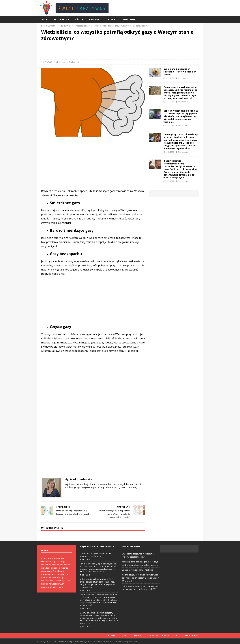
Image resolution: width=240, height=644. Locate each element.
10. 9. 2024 (170, 78)
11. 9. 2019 (50, 62)
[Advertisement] (120, 51)
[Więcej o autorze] (128, 487)
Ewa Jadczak (183, 125)
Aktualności (61, 19)
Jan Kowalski (183, 102)
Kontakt (140, 635)
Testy (44, 19)
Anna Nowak (183, 78)
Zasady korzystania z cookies (164, 635)
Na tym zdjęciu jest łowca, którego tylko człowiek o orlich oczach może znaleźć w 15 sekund (141, 578)
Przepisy (94, 19)
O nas (128, 635)
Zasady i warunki (192, 635)
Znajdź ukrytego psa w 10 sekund (138, 570)
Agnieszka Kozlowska (69, 62)
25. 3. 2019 (170, 102)
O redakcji (114, 635)
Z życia (79, 19)
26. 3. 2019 (170, 125)
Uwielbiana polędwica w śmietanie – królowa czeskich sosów (180, 72)
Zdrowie (110, 19)
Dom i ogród (129, 19)
